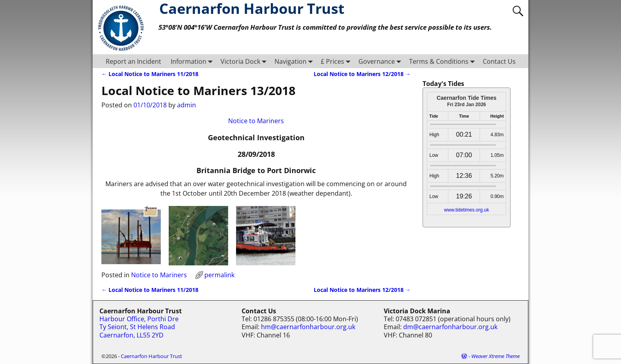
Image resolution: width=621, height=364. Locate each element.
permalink (219, 275)
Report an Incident (133, 61)
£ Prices (337, 61)
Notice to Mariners (256, 121)
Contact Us (499, 61)
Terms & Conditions (444, 61)
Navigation (295, 61)
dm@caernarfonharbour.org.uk (450, 327)
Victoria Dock (245, 61)
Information (193, 61)
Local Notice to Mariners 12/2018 (362, 74)
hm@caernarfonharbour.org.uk (308, 327)
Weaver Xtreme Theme (495, 356)
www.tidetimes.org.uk (466, 210)
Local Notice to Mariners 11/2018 (150, 74)
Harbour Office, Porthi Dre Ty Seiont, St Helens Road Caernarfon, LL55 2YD (139, 327)
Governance (381, 61)
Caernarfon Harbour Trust (151, 356)
